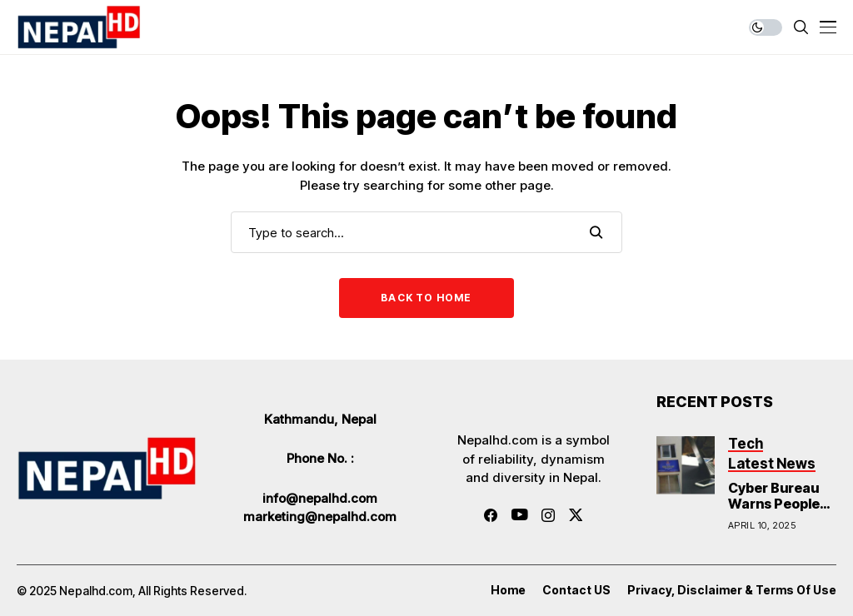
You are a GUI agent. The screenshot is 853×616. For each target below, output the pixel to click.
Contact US (576, 590)
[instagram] (548, 515)
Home (508, 590)
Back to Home (426, 298)
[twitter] (576, 515)
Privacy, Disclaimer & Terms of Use (732, 590)
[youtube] (519, 515)
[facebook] (491, 515)
